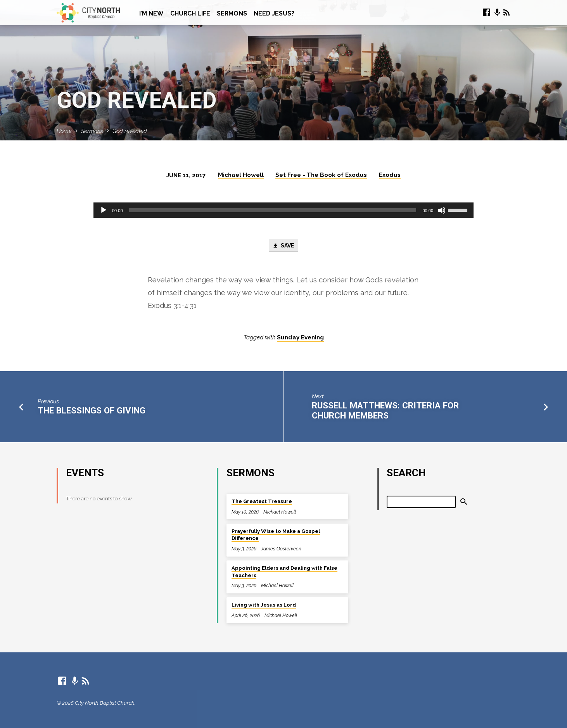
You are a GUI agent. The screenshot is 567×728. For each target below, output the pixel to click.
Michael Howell (241, 175)
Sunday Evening (300, 338)
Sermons (232, 13)
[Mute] (442, 210)
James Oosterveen (281, 549)
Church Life (190, 13)
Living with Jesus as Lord (264, 605)
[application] (283, 210)
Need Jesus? (274, 13)
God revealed (130, 131)
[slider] (273, 210)
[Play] (104, 210)
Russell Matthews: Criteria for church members (385, 411)
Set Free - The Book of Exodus (321, 175)
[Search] (421, 502)
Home (64, 131)
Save (283, 246)
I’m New (151, 13)
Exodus (390, 175)
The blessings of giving (92, 411)
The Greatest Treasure (262, 502)
